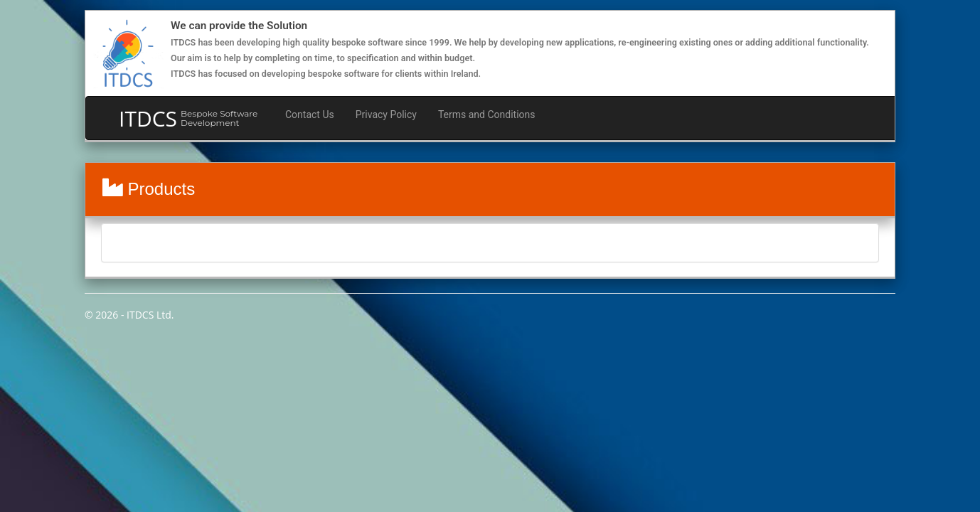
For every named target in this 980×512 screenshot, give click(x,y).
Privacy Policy (386, 114)
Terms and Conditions (487, 114)
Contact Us (310, 114)
